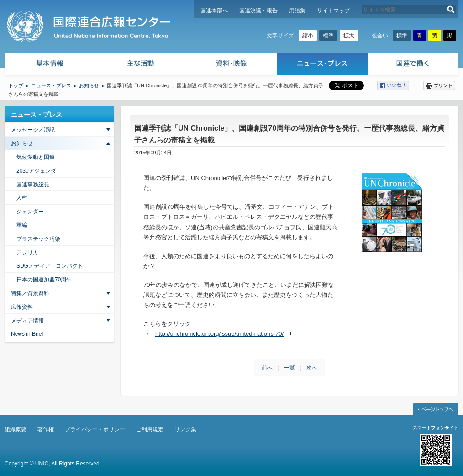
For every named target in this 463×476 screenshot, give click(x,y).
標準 (328, 36)
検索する (451, 9)
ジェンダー (30, 212)
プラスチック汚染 (38, 239)
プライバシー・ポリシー (95, 429)
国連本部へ (214, 11)
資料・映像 (232, 65)
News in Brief (27, 334)
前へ (267, 368)
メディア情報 (27, 321)
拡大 (349, 36)
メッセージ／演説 (33, 130)
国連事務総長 (33, 185)
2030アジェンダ (36, 171)
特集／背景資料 (30, 293)
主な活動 (141, 65)
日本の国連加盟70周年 (44, 280)
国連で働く (414, 65)
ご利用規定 (150, 429)
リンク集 (185, 429)
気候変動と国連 (36, 157)
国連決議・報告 (258, 11)
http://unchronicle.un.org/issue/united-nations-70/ (219, 334)
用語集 (297, 11)
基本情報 (49, 65)
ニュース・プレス (323, 65)
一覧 (289, 368)
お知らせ (89, 85)
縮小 (308, 36)
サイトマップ (333, 11)
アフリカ (27, 253)
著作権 (46, 429)
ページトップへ (436, 409)
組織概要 (16, 429)
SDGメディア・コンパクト (50, 266)
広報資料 (22, 307)
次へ (312, 368)
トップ (16, 85)
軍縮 (22, 225)
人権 (22, 198)
